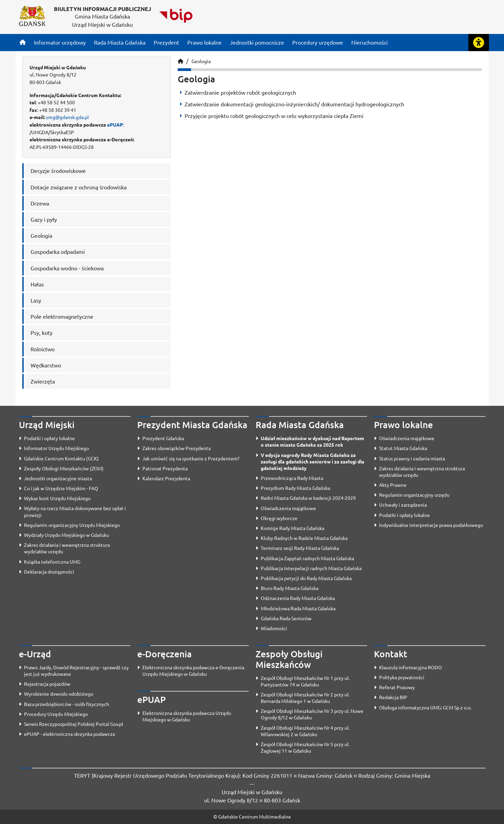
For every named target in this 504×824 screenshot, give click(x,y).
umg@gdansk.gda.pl (67, 117)
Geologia (201, 61)
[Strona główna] (23, 42)
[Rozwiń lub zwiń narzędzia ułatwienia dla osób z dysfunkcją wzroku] (479, 43)
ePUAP (115, 125)
